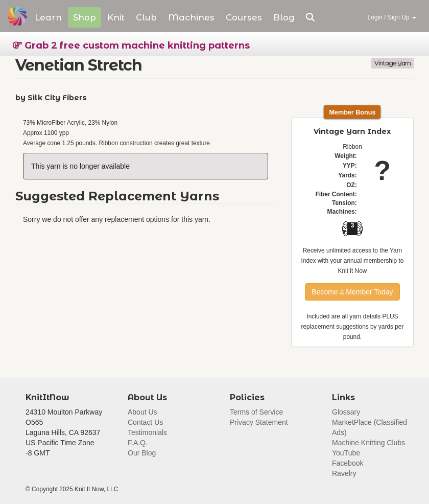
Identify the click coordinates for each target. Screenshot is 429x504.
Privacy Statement (259, 422)
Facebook (348, 463)
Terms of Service (256, 412)
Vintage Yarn (392, 63)
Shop (85, 17)
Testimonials (147, 432)
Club (146, 17)
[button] (310, 17)
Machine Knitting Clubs (368, 443)
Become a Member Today (352, 292)
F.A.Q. (138, 443)
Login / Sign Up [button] (392, 17)
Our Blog (142, 453)
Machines (191, 17)
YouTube (346, 453)
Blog (284, 17)
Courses (244, 17)
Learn (48, 17)
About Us (142, 412)
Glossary (346, 412)
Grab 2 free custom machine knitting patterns (131, 45)
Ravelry (344, 473)
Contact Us (145, 422)
